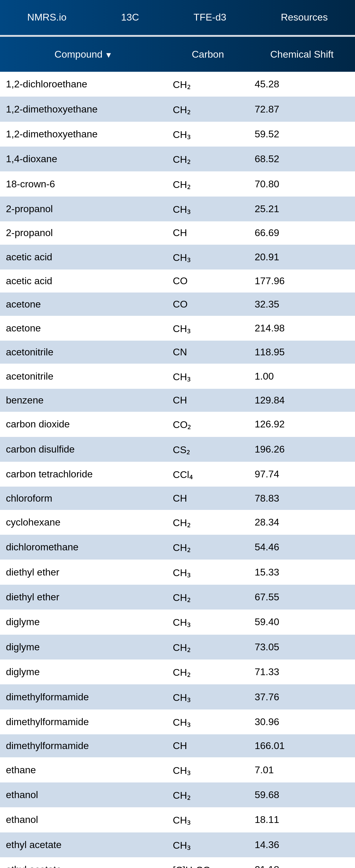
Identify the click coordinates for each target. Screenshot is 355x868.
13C (130, 17)
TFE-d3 (210, 17)
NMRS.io (47, 17)
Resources (304, 17)
